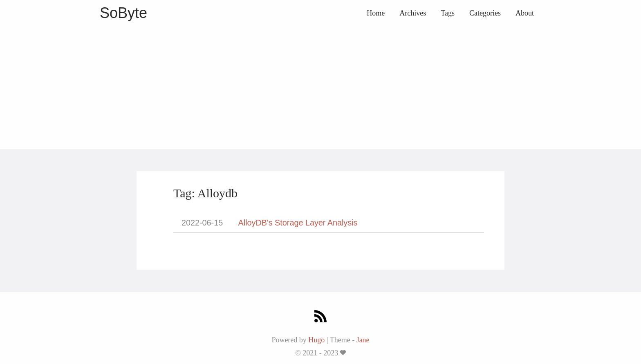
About (525, 13)
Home (376, 13)
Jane (363, 340)
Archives (413, 13)
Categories (485, 13)
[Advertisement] (320, 88)
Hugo (316, 340)
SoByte (123, 13)
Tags (448, 13)
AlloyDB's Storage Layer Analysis (298, 223)
